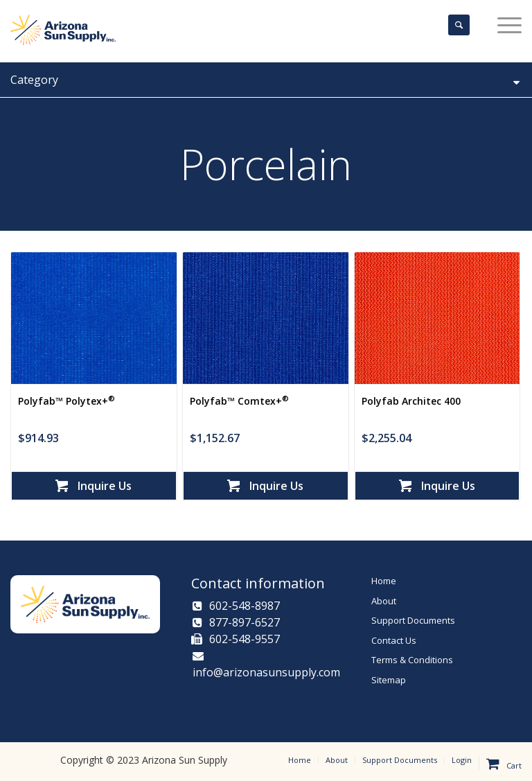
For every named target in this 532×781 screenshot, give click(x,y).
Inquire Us (94, 485)
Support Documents (413, 620)
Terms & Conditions (412, 660)
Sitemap (389, 680)
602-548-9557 (236, 639)
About (384, 601)
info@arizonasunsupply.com (266, 665)
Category (266, 80)
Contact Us (394, 640)
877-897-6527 (236, 622)
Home (384, 581)
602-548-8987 (236, 606)
